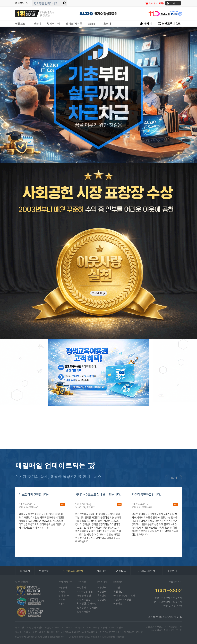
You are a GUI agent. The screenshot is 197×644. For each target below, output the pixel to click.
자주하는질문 (84, 599)
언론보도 (20, 24)
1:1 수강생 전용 (85, 591)
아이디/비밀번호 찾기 (124, 595)
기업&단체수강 (146, 571)
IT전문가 (36, 24)
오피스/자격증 (74, 24)
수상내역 (98, 293)
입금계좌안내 (84, 611)
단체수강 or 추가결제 (88, 607)
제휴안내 (172, 571)
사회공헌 (102, 571)
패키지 (146, 24)
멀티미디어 (53, 24)
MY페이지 (173, 3)
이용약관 (44, 571)
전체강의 (22, 3)
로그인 (117, 587)
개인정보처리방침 (122, 599)
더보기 (173, 478)
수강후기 (81, 587)
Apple (91, 24)
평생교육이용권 (169, 24)
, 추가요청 (87, 603)
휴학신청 (102, 595)
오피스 (62, 599)
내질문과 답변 (84, 595)
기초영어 (106, 24)
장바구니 (155, 3)
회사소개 (25, 571)
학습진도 (102, 591)
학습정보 (102, 587)
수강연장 (102, 599)
